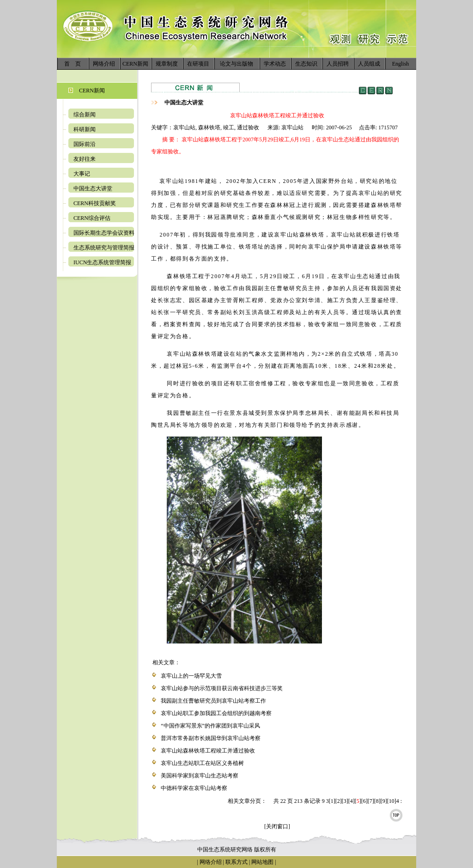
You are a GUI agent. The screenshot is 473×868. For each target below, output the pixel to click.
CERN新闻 (135, 64)
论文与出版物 (236, 64)
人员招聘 (338, 64)
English (401, 64)
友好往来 (85, 159)
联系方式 (236, 862)
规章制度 (167, 64)
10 (392, 801)
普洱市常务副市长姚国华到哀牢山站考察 (211, 738)
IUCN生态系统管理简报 (102, 262)
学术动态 (275, 64)
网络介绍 (104, 64)
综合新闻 (85, 115)
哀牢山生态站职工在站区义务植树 (202, 763)
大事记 (82, 174)
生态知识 (306, 64)
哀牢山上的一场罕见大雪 (191, 676)
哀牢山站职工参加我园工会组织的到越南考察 (216, 713)
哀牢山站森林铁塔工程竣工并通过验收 (208, 751)
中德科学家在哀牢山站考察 (194, 788)
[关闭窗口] (277, 826)
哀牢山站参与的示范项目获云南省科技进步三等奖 (222, 688)
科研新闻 (85, 129)
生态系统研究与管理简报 (104, 248)
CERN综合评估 (92, 218)
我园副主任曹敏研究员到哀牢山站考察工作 (213, 701)
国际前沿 (85, 144)
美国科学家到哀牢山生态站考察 (200, 776)
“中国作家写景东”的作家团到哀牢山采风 (210, 726)
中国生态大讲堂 (93, 188)
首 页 (73, 64)
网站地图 (262, 862)
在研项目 (198, 64)
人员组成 (369, 64)
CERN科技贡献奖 (95, 203)
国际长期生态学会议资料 (104, 233)
